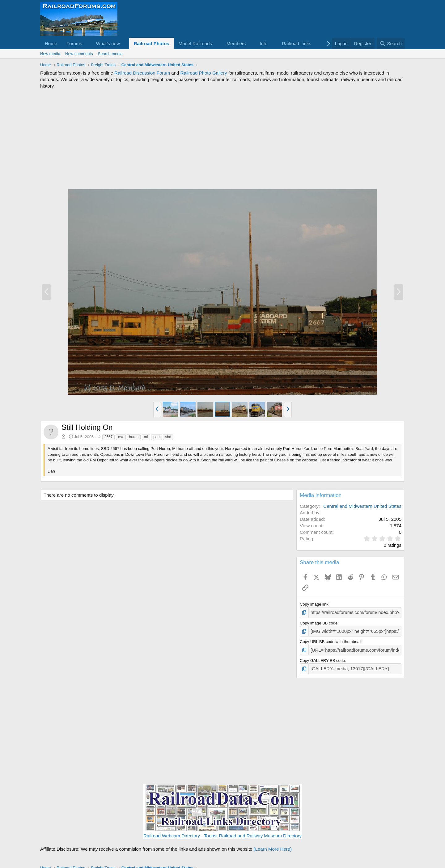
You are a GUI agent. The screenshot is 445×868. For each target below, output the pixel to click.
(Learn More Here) (273, 846)
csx (121, 437)
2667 (109, 437)
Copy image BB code (319, 622)
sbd (168, 437)
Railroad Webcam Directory (172, 833)
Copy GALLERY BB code (322, 658)
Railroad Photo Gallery (204, 73)
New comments (79, 54)
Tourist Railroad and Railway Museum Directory (253, 833)
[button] (87, 43)
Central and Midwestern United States (362, 506)
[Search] (391, 43)
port (157, 437)
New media (50, 54)
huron (134, 437)
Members (236, 43)
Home (51, 43)
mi (146, 437)
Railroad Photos (152, 43)
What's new (108, 43)
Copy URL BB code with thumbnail (331, 640)
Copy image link (314, 604)
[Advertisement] (222, 139)
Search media (110, 54)
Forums (74, 43)
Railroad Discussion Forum (142, 73)
